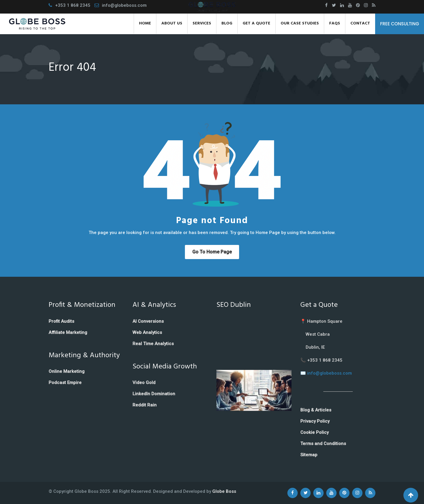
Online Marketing (67, 371)
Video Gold (144, 383)
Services (202, 23)
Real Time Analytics (153, 344)
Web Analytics (147, 332)
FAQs (335, 23)
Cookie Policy (314, 432)
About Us (172, 23)
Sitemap (309, 455)
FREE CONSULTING (400, 24)
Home (145, 23)
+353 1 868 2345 (73, 5)
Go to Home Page (212, 252)
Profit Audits (61, 321)
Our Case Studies (300, 23)
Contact (360, 23)
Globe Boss (224, 491)
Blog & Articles (316, 410)
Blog (227, 23)
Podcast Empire (65, 383)
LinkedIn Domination (154, 394)
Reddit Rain (145, 405)
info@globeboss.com (124, 5)
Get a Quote (256, 23)
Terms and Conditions (323, 444)
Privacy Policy (315, 421)
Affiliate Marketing (68, 332)
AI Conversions (148, 321)
